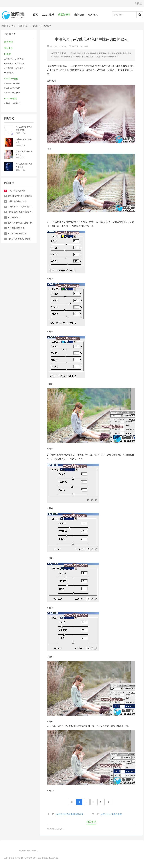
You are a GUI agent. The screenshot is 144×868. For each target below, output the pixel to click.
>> (108, 802)
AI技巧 (7, 103)
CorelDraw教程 (11, 79)
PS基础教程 (9, 73)
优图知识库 (64, 15)
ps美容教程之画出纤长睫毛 (24, 153)
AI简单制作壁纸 (14, 217)
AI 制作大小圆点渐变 (16, 191)
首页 (35, 15)
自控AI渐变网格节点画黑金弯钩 (24, 129)
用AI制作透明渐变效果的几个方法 (22, 212)
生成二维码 (48, 15)
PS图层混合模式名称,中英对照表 (21, 207)
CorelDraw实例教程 (12, 88)
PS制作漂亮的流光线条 (17, 201)
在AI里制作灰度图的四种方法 (20, 196)
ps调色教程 (46, 26)
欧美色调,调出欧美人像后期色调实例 (23, 239)
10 (6, 239)
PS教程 (35, 26)
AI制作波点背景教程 (16, 228)
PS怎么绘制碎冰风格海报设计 (24, 165)
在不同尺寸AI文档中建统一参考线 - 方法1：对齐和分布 (30, 223)
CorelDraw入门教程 (12, 83)
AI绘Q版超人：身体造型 (24, 141)
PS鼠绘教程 (9, 64)
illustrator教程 (11, 99)
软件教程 (93, 15)
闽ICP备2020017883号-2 (28, 851)
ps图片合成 (19, 59)
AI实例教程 (16, 103)
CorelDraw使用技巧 (12, 93)
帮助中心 (9, 48)
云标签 (138, 3)
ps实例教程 (9, 68)
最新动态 (79, 15)
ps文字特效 (19, 64)
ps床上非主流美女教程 (111, 814)
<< (72, 802)
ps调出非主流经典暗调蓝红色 (70, 814)
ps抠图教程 (9, 59)
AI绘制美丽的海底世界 (17, 233)
